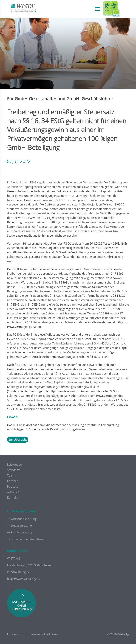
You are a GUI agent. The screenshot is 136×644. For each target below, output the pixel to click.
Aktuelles (13, 492)
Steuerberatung (21, 526)
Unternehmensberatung (27, 539)
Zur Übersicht (18, 440)
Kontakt (12, 498)
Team (11, 475)
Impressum (15, 634)
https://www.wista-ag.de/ (24, 579)
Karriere (13, 481)
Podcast (12, 487)
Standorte (14, 470)
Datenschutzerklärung (44, 634)
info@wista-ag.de (18, 572)
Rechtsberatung (21, 532)
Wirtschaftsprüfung (24, 519)
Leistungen (14, 464)
